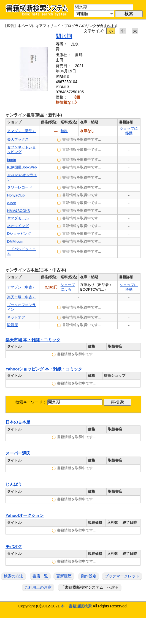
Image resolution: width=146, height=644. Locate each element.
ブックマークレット (122, 576)
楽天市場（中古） (21, 297)
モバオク (14, 547)
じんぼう (14, 484)
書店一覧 (40, 576)
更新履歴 (64, 576)
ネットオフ (16, 317)
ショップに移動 (129, 131)
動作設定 (89, 576)
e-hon (12, 203)
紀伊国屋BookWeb (22, 167)
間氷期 (64, 36)
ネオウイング (18, 226)
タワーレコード (20, 187)
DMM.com (15, 242)
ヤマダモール (18, 218)
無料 (64, 131)
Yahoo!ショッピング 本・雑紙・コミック (44, 369)
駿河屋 (13, 325)
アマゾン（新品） (21, 131)
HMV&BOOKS (19, 211)
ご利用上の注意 (38, 587)
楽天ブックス (18, 139)
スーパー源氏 (18, 453)
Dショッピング (19, 234)
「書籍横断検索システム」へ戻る (90, 587)
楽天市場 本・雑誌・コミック (33, 340)
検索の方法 (13, 576)
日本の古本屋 (18, 422)
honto (12, 160)
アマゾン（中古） (21, 287)
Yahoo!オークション (25, 515)
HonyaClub (16, 195)
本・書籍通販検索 (76, 606)
